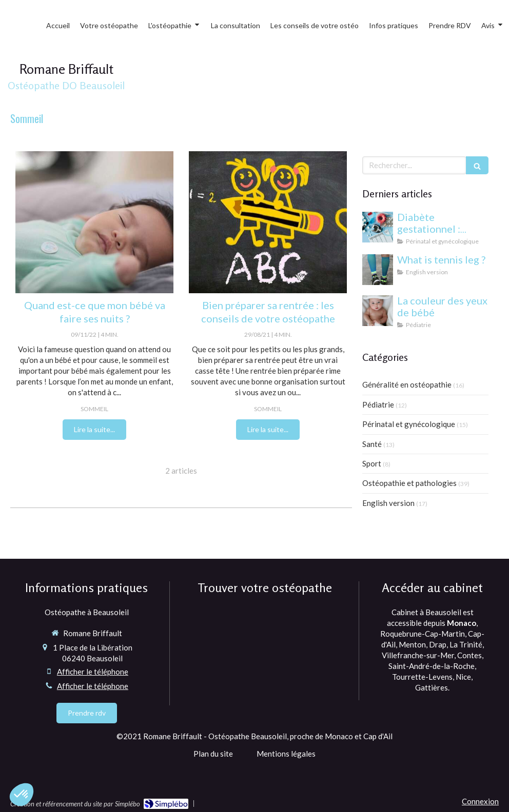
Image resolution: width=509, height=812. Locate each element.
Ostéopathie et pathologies (409, 483)
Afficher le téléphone (93, 672)
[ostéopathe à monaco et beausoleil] (268, 222)
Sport (372, 463)
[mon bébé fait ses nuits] (94, 222)
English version (388, 503)
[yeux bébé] (378, 311)
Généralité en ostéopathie (407, 384)
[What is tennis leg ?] (378, 270)
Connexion (480, 801)
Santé (372, 444)
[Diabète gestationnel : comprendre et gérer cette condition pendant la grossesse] (378, 227)
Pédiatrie (378, 404)
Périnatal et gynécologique (409, 424)
